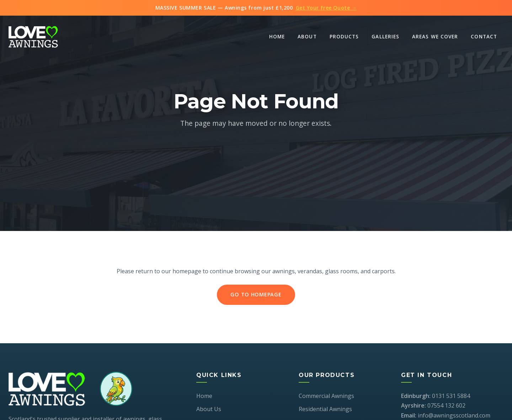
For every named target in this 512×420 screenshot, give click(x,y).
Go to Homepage (256, 295)
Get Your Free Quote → (326, 8)
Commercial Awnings (326, 396)
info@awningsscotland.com (454, 415)
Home (277, 36)
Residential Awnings (325, 409)
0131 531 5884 (451, 396)
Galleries (385, 36)
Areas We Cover (435, 36)
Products (344, 36)
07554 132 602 (446, 405)
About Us (209, 409)
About (307, 36)
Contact (484, 36)
